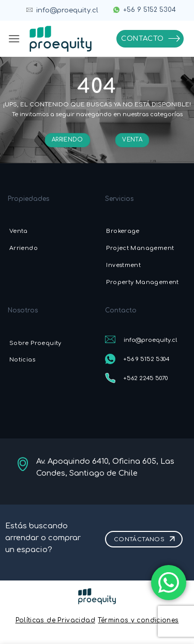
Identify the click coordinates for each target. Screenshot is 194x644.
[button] (14, 38)
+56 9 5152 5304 (150, 10)
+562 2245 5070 (146, 378)
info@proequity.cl (67, 10)
